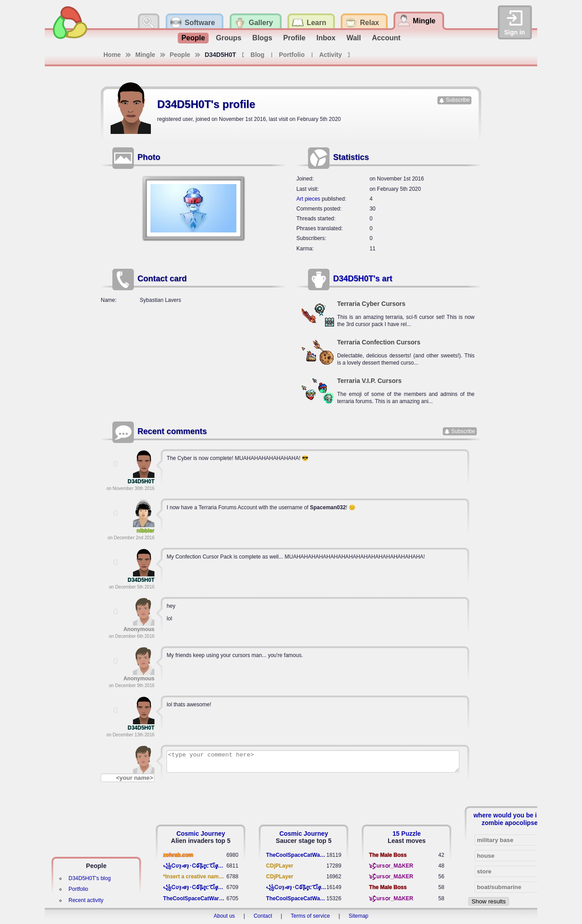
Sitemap (359, 916)
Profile (295, 38)
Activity (331, 55)
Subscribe (458, 100)
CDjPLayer (280, 866)
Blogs (262, 38)
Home (112, 55)
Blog (258, 55)
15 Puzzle (407, 834)
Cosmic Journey (201, 834)
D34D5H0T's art (363, 279)
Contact (263, 916)
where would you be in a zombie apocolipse (509, 819)
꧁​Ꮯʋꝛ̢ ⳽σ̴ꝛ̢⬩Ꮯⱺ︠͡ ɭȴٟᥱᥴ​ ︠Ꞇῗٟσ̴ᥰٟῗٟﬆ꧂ (195, 866)
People (193, 38)
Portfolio (292, 55)
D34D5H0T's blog (90, 878)
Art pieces (308, 199)
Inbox (326, 38)
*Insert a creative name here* (195, 877)
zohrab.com (178, 855)
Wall (354, 38)
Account (386, 38)
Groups (229, 38)
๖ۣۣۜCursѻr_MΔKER (391, 866)
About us (224, 916)
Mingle (145, 55)
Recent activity (86, 900)
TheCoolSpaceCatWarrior (195, 898)
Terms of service (310, 916)
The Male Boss (388, 855)
